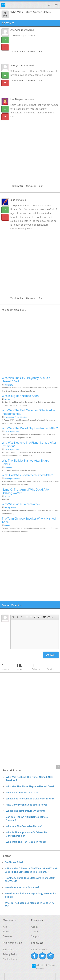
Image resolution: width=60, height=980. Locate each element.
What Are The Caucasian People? (24, 826)
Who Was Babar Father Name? (21, 504)
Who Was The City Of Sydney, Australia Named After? (26, 380)
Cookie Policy (10, 959)
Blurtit (3, 5)
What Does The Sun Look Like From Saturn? (30, 799)
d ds (13, 200)
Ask (5, 927)
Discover (7, 936)
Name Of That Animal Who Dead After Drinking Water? (26, 491)
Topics (6, 932)
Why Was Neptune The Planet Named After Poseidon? (29, 445)
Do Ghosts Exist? (14, 862)
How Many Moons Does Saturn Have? (26, 805)
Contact (35, 932)
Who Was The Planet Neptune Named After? (30, 428)
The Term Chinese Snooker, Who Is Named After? (29, 520)
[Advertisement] (30, 149)
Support (35, 936)
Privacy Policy (10, 954)
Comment (31, 52)
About (34, 927)
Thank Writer (17, 52)
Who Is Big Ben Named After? (20, 396)
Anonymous (17, 30)
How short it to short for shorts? (22, 887)
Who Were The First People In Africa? (26, 842)
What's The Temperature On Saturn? (25, 811)
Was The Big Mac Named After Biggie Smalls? (25, 462)
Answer (51, 655)
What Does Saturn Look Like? (22, 793)
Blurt (41, 52)
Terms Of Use (10, 950)
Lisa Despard (17, 99)
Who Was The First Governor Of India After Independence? (28, 412)
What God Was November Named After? (27, 475)
